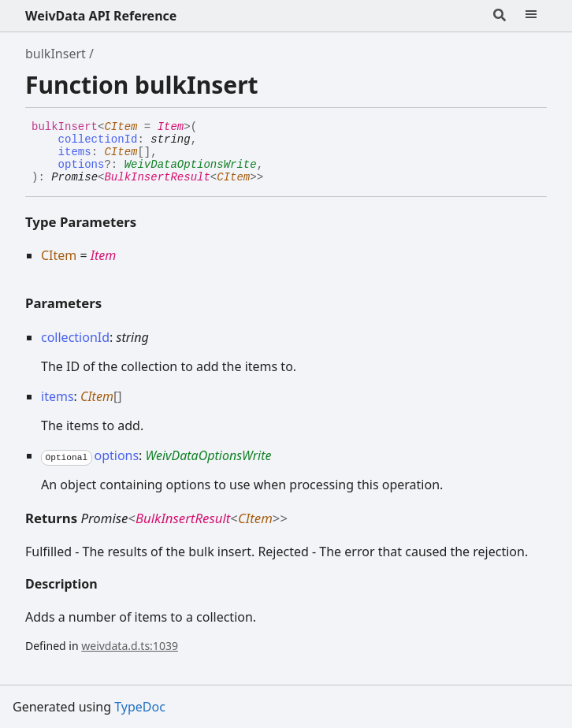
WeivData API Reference (101, 16)
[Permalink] (275, 178)
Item (171, 127)
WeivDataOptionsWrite (191, 165)
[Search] (500, 16)
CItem (121, 127)
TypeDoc (140, 707)
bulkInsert (56, 54)
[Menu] (531, 16)
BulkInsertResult (157, 177)
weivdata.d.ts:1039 (130, 646)
